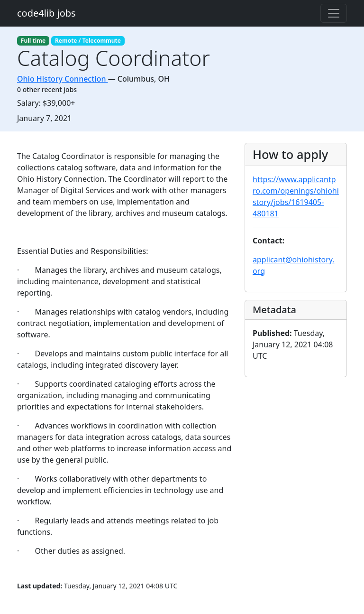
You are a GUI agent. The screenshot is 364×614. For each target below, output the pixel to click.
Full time (33, 41)
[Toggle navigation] (334, 13)
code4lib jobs (46, 13)
